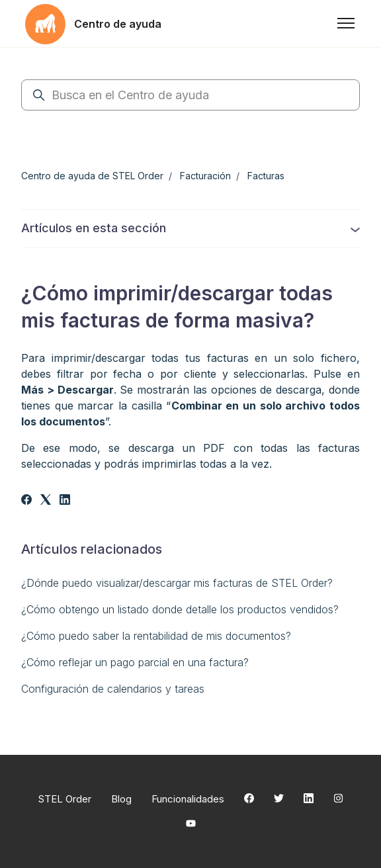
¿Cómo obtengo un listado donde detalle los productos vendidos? (180, 609)
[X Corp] (46, 501)
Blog (121, 799)
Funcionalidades (188, 799)
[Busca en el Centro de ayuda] (190, 95)
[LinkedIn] (65, 501)
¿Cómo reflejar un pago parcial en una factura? (135, 662)
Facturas (266, 176)
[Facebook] (26, 501)
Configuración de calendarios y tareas (113, 689)
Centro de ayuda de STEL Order (92, 176)
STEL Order (65, 799)
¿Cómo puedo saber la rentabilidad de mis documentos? (156, 636)
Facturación (205, 176)
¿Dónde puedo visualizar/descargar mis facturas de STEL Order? (177, 583)
